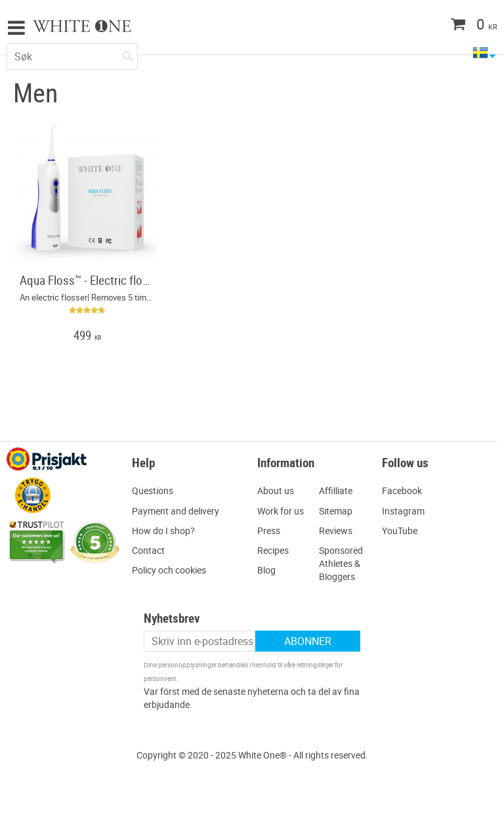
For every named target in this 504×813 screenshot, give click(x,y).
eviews (339, 531)
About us (276, 490)
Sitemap (336, 511)
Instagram (403, 511)
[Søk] (128, 54)
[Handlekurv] (448, 26)
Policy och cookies (169, 570)
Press (269, 531)
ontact (151, 550)
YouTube (400, 531)
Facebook (402, 490)
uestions (156, 490)
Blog (266, 570)
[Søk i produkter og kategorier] (72, 56)
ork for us (284, 511)
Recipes (273, 550)
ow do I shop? (167, 531)
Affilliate (336, 490)
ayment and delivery (178, 511)
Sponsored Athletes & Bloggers (341, 563)
